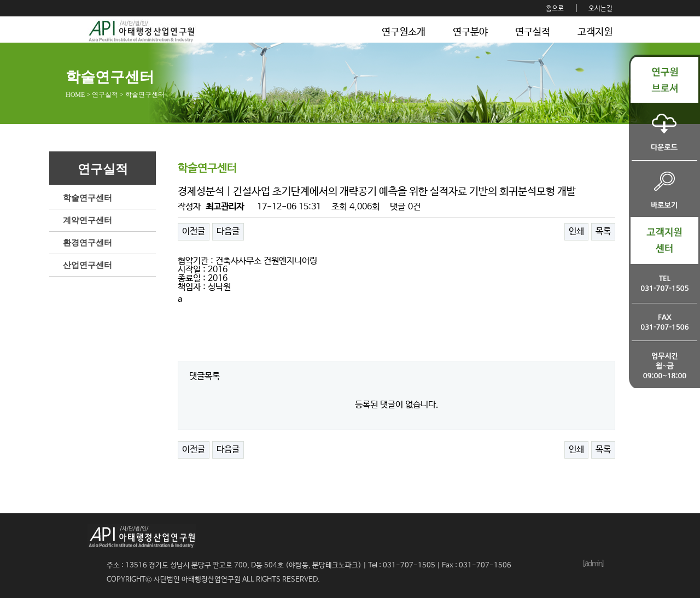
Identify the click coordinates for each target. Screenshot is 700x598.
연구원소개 (404, 32)
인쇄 (576, 231)
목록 (603, 231)
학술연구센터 (87, 198)
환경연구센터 (87, 243)
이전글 (194, 231)
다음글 (228, 231)
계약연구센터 (87, 220)
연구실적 (533, 32)
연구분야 (470, 32)
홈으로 (555, 9)
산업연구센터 (87, 265)
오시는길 (600, 9)
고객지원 (595, 32)
